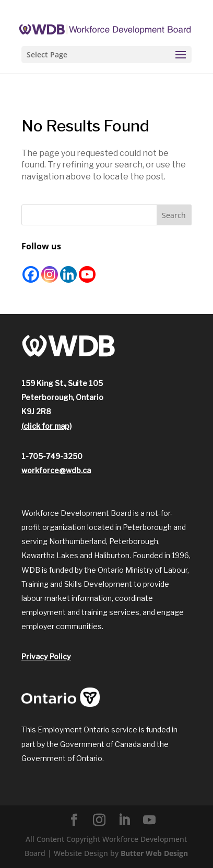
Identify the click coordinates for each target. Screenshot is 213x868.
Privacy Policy (46, 656)
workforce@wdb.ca (56, 470)
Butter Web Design (154, 853)
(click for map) (46, 426)
